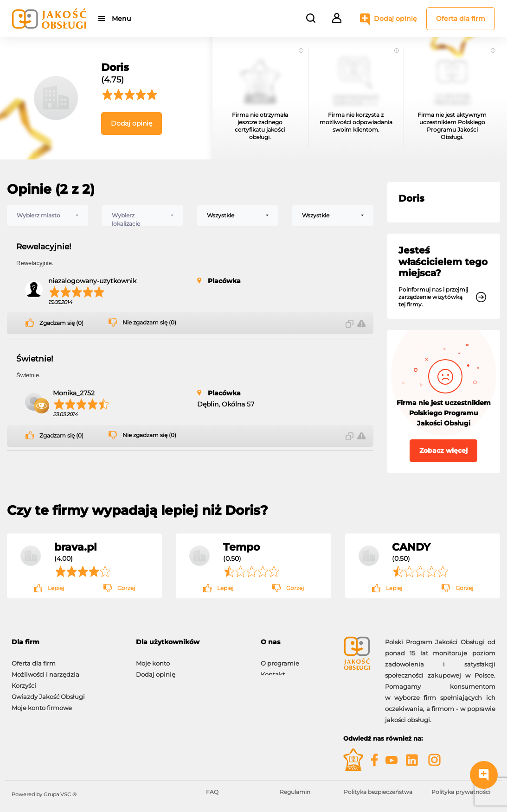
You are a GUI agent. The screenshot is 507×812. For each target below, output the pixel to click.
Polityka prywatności (461, 792)
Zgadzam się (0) (61, 323)
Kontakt (273, 670)
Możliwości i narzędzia (45, 670)
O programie (280, 659)
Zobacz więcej (443, 450)
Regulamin (295, 792)
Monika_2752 (74, 393)
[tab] (67, 642)
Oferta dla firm (461, 19)
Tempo (241, 547)
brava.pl (76, 547)
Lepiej (56, 588)
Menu (122, 19)
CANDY (411, 547)
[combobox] (48, 216)
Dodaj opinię (395, 19)
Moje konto (153, 659)
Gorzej (126, 588)
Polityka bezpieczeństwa (378, 792)
